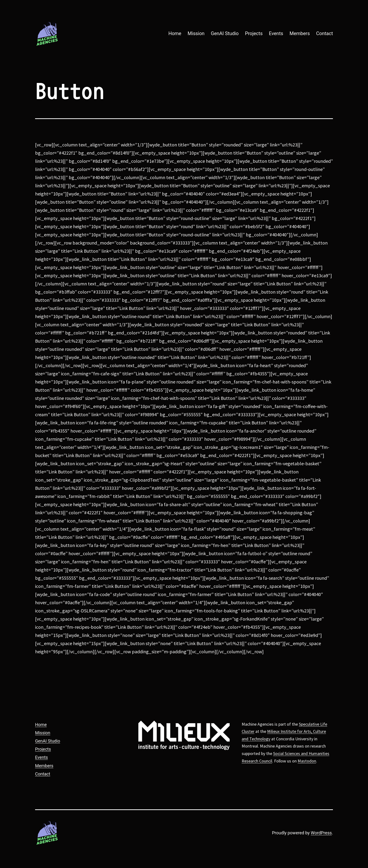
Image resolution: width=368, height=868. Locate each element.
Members (300, 33)
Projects (254, 33)
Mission (196, 33)
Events (276, 33)
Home (175, 33)
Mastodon (307, 761)
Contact (325, 33)
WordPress (321, 833)
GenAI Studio (225, 33)
